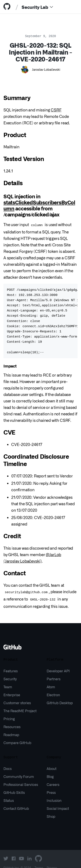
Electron (53, 688)
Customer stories (17, 696)
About (52, 762)
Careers (53, 777)
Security (10, 672)
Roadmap (11, 728)
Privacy (52, 861)
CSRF (56, 110)
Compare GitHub (17, 736)
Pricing (9, 712)
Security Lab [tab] (35, 7)
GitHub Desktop (60, 696)
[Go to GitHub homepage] (13, 642)
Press (51, 785)
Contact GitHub (16, 801)
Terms (39, 861)
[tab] (8, 7)
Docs (8, 762)
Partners (54, 672)
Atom (51, 680)
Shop (51, 809)
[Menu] (51, 7)
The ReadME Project (20, 704)
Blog (50, 769)
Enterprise (12, 688)
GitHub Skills (14, 785)
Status (9, 793)
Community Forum (19, 769)
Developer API (58, 664)
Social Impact (58, 801)
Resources (12, 720)
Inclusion (54, 793)
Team (8, 680)
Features (11, 664)
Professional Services (21, 777)
